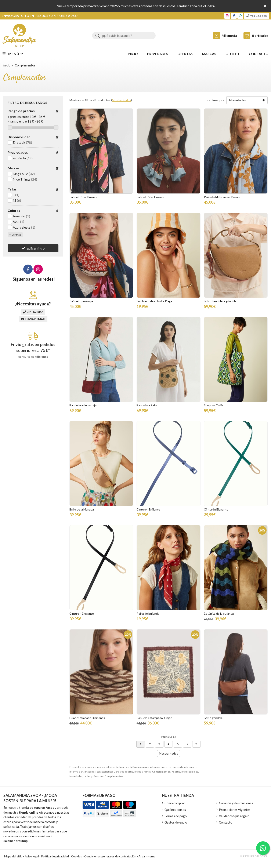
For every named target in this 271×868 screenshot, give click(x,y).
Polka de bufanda (148, 613)
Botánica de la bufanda (219, 613)
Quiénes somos (175, 810)
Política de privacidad (55, 856)
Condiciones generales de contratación (110, 856)
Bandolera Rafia (147, 405)
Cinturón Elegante (216, 509)
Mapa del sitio (13, 856)
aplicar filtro (36, 248)
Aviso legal (32, 856)
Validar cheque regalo (234, 816)
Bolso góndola (213, 718)
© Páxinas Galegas (254, 856)
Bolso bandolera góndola (220, 301)
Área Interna (147, 856)
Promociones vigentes (235, 810)
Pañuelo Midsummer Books (222, 197)
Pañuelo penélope (81, 301)
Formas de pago (176, 816)
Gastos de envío (176, 822)
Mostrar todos (122, 100)
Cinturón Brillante (148, 509)
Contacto (226, 822)
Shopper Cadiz (213, 405)
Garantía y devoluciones (236, 803)
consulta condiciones (33, 357)
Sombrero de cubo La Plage (154, 301)
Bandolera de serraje (83, 405)
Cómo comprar (175, 803)
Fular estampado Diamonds (87, 718)
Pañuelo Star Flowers (83, 197)
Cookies (77, 856)
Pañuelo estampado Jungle (154, 718)
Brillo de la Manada (82, 509)
